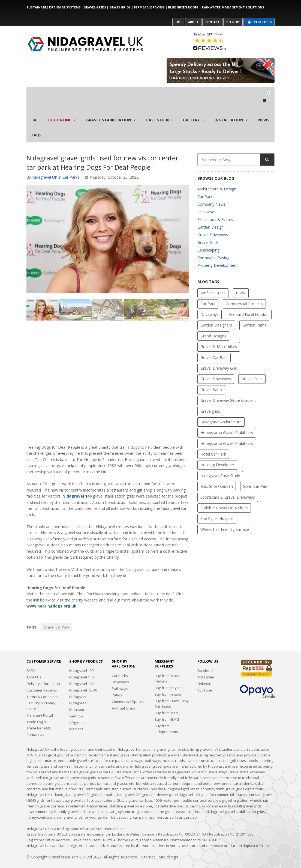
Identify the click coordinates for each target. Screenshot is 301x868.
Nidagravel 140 (77, 485)
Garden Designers (216, 314)
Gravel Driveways (213, 224)
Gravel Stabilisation (111, 109)
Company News (211, 193)
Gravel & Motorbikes (219, 335)
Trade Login (260, 22)
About (193, 22)
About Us (34, 666)
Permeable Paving (213, 246)
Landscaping (208, 239)
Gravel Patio (211, 378)
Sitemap (148, 846)
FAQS (37, 124)
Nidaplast (247, 834)
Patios (117, 684)
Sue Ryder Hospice (217, 508)
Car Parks (71, 166)
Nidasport (77, 698)
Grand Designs (213, 325)
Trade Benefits (39, 717)
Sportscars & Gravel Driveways (228, 486)
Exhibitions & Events (215, 208)
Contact (212, 22)
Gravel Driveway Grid (219, 357)
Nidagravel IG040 (83, 679)
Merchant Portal (40, 704)
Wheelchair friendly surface (225, 518)
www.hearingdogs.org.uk (51, 595)
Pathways (120, 677)
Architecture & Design (217, 178)
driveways (210, 303)
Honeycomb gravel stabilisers (227, 432)
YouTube (205, 679)
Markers (76, 718)
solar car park (256, 475)
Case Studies (159, 109)
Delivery (233, 22)
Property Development (218, 254)
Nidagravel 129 (81, 660)
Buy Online (62, 109)
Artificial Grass (213, 282)
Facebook (205, 660)
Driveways (207, 201)
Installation (231, 109)
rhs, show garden (217, 475)
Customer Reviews (42, 679)
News (264, 109)
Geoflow (76, 705)
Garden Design (210, 216)
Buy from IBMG (167, 708)
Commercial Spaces (128, 690)
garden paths (254, 314)
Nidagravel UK (45, 166)
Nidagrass (78, 686)
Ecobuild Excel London (249, 303)
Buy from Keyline (169, 677)
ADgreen (76, 711)
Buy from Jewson (168, 683)
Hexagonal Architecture (221, 411)
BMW (241, 282)
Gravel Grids (208, 231)
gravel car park (57, 616)
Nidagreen (78, 692)
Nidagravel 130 (81, 666)
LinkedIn (204, 672)
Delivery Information (43, 672)
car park (208, 293)
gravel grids (252, 368)
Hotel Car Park (213, 443)
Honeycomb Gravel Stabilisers (227, 421)
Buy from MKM (167, 702)
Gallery (194, 109)
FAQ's (31, 660)
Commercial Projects (244, 293)
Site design (168, 846)
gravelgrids (210, 400)
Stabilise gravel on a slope (224, 497)
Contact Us (35, 723)
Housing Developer (217, 454)
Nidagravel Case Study (220, 464)
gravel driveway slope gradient (228, 389)
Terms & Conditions (43, 686)
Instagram (206, 666)
